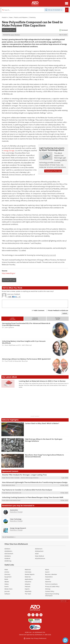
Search (47, 572)
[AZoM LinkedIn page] (29, 615)
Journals (7, 591)
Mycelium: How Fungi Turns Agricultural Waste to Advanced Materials (44, 456)
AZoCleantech (9, 554)
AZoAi (37, 554)
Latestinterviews (13, 319)
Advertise (48, 582)
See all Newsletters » (9, 537)
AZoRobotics (8, 551)
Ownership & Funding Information (52, 595)
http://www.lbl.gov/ (9, 273)
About (47, 570)
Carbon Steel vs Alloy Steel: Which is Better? (42, 423)
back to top (64, 601)
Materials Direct (10, 485)
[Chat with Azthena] (65, 640)
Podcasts (28, 587)
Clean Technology (16, 519)
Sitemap (48, 589)
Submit (65, 313)
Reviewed (65, 30)
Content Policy (50, 591)
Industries (28, 582)
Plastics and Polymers (21, 17)
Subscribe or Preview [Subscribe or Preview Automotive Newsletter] (16, 512)
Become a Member (51, 574)
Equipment (8, 577)
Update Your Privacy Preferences (35, 638)
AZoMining (8, 561)
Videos (7, 584)
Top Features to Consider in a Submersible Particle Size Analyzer (27, 490)
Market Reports (30, 574)
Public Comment (39, 310)
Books (6, 579)
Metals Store (8, 589)
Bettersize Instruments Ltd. (13, 493)
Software (7, 594)
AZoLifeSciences (40, 558)
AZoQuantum (39, 551)
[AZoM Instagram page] (41, 615)
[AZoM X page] (37, 615)
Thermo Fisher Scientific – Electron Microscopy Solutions (22, 478)
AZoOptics (8, 556)
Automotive (14, 510)
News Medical (39, 556)
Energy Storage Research (18, 528)
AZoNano (7, 549)
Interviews (28, 572)
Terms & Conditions (51, 584)
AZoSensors (39, 549)
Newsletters (49, 577)
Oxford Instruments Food (13, 500)
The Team (28, 594)
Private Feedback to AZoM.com (58, 310)
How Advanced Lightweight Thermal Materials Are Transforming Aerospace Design (35, 482)
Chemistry (32, 17)
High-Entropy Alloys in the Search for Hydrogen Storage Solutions (44, 440)
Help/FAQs (28, 591)
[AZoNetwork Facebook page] (33, 615)
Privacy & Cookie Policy (52, 587)
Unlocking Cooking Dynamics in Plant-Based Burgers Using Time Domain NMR (33, 497)
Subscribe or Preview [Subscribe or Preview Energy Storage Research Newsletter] (16, 530)
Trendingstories (58, 319)
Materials (28, 577)
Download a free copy (53, 171)
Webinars (28, 570)
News (11, 17)
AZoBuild (7, 558)
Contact (48, 579)
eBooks (7, 582)
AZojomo (28, 584)
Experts (27, 589)
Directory (7, 574)
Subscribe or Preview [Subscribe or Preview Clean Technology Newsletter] (16, 521)
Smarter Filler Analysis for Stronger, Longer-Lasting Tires (24, 475)
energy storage (9, 151)
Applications (29, 579)
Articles (7, 572)
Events (7, 587)
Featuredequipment (35, 319)
